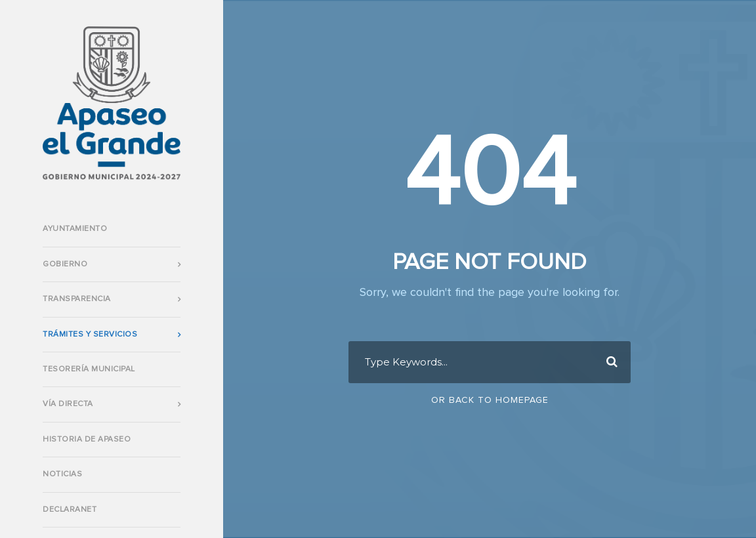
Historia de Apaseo (87, 440)
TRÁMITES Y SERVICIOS (90, 335)
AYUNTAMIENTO (75, 229)
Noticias (62, 474)
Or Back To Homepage (490, 400)
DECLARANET (70, 510)
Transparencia (77, 299)
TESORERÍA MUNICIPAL (89, 369)
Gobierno (65, 264)
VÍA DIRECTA (68, 404)
